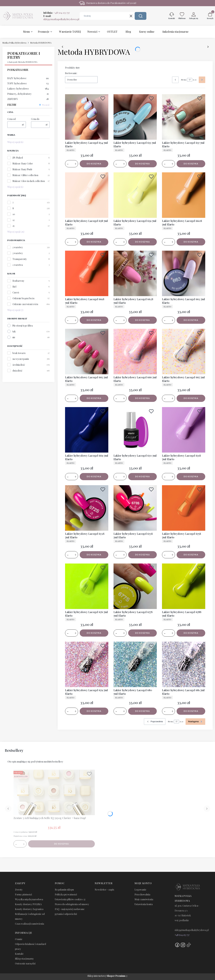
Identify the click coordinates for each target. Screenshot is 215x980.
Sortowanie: (71, 73)
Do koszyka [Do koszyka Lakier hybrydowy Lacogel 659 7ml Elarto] (142, 242)
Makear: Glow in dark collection (29, 181)
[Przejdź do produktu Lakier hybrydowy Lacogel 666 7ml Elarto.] (135, 352)
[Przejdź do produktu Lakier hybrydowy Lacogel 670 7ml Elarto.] (135, 430)
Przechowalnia (142, 894)
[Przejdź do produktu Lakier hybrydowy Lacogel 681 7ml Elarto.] (184, 664)
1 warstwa (18, 265)
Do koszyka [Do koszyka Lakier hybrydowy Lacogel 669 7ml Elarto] (94, 476)
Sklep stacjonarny (24, 959)
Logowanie (140, 890)
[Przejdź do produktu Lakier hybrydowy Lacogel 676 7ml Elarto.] (87, 586)
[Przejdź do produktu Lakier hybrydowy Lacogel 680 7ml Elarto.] (135, 664)
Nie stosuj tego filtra (23, 326)
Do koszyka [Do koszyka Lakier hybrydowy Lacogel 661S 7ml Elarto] (94, 320)
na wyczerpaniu (21, 359)
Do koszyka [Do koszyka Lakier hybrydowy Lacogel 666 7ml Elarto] (142, 398)
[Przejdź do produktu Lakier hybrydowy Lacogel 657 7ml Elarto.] (184, 117)
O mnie (19, 939)
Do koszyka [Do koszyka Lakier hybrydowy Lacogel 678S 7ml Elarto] (191, 633)
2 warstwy (18, 247)
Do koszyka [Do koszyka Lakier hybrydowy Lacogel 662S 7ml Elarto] (142, 320)
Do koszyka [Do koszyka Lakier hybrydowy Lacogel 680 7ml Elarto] (142, 711)
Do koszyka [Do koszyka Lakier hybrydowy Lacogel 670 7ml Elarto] (142, 476)
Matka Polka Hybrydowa (14, 43)
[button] (141, 16)
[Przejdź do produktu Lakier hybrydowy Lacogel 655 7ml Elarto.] (135, 117)
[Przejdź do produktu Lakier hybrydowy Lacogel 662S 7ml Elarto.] (135, 273)
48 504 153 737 (183, 935)
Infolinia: (56, 13)
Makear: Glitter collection (25, 175)
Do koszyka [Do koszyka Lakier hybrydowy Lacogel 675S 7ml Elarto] (191, 555)
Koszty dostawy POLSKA (28, 904)
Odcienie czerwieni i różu (25, 304)
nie (14, 337)
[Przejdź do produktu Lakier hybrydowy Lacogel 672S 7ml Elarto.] (87, 508)
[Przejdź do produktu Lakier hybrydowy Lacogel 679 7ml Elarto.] (87, 664)
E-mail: (61, 18)
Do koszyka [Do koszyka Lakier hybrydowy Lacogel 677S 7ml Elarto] (142, 633)
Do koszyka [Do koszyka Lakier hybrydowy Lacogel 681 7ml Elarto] (191, 711)
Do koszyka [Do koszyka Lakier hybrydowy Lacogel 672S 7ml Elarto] (94, 555)
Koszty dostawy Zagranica (29, 909)
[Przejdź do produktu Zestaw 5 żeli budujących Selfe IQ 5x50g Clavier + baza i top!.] (54, 792)
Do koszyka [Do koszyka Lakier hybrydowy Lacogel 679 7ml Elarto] (94, 711)
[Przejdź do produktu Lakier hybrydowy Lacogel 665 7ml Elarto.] (87, 352)
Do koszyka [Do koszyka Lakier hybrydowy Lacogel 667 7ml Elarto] (191, 398)
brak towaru (19, 353)
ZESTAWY (28, 99)
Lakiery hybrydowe (28, 89)
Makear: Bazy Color (23, 163)
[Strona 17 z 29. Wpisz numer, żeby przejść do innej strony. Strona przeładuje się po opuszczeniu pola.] (190, 80)
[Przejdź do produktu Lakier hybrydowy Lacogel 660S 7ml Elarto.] (184, 195)
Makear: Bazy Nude (22, 169)
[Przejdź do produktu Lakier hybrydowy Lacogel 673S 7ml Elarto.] (135, 508)
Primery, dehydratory (28, 94)
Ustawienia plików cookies (69, 899)
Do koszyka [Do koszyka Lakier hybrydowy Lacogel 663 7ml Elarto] (191, 320)
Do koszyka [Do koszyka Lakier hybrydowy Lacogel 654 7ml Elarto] (94, 163)
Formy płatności (23, 894)
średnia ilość (19, 365)
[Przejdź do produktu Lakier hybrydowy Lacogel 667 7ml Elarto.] (184, 352)
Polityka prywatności (66, 894)
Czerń (16, 292)
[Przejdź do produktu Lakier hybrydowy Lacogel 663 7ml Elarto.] (184, 273)
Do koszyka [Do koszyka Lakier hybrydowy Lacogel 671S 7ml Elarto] (191, 476)
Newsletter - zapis (104, 890)
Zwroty (19, 890)
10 (14, 214)
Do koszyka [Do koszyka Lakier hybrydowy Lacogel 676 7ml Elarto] (94, 633)
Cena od (11, 119)
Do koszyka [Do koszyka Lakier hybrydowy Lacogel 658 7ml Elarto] (94, 242)
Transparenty (20, 259)
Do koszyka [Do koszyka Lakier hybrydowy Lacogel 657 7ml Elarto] (191, 163)
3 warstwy (18, 253)
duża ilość (17, 371)
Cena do (35, 119)
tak (14, 331)
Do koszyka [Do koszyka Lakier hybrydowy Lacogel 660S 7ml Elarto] (191, 242)
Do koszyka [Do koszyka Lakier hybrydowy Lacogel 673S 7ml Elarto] (142, 555)
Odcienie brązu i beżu (23, 298)
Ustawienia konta (144, 904)
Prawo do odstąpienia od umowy (72, 904)
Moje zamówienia (144, 899)
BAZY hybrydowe (28, 78)
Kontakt (19, 954)
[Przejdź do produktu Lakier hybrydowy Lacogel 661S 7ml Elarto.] (87, 273)
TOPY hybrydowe (28, 83)
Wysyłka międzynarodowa (29, 899)
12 (13, 220)
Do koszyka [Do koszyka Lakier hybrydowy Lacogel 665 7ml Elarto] (94, 398)
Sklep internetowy (106, 976)
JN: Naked (18, 158)
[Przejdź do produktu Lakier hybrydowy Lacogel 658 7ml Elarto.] (87, 195)
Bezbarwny (18, 281)
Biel (14, 287)
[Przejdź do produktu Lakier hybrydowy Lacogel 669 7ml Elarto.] (87, 430)
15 (13, 226)
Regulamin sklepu (64, 890)
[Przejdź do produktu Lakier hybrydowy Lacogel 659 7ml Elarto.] (135, 195)
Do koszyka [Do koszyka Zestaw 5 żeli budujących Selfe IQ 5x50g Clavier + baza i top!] (61, 844)
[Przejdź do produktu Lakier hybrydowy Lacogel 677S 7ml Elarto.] (135, 586)
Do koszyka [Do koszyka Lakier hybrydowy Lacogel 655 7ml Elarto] (142, 163)
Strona (184, 80)
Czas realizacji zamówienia (30, 924)
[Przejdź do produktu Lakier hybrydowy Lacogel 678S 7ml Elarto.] (184, 586)
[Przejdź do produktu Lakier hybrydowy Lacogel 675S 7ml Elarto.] (184, 508)
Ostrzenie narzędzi (25, 964)
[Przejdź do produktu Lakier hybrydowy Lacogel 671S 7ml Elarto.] (184, 430)
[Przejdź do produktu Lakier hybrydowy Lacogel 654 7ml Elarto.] (87, 117)
